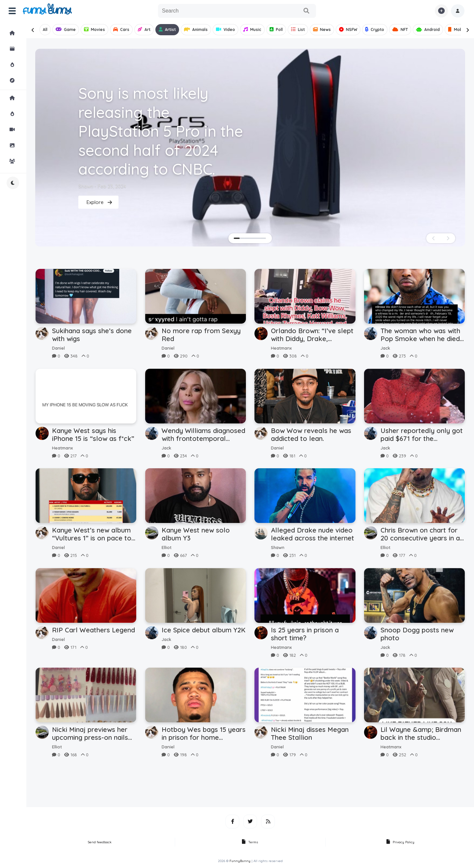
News (322, 30)
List (298, 30)
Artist (167, 30)
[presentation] (33, 30)
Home (18, 33)
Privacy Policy (400, 842)
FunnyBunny (240, 861)
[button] (458, 11)
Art (144, 30)
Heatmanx (281, 348)
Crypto (375, 30)
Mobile (458, 30)
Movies (94, 30)
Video (225, 30)
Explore (18, 80)
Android (428, 30)
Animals (196, 30)
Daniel (58, 348)
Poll (276, 30)
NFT (400, 30)
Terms (250, 842)
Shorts (18, 49)
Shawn (278, 547)
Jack (385, 348)
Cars (121, 30)
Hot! (18, 65)
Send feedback (100, 842)
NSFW (348, 30)
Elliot (167, 547)
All (45, 29)
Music (252, 30)
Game (66, 30)
